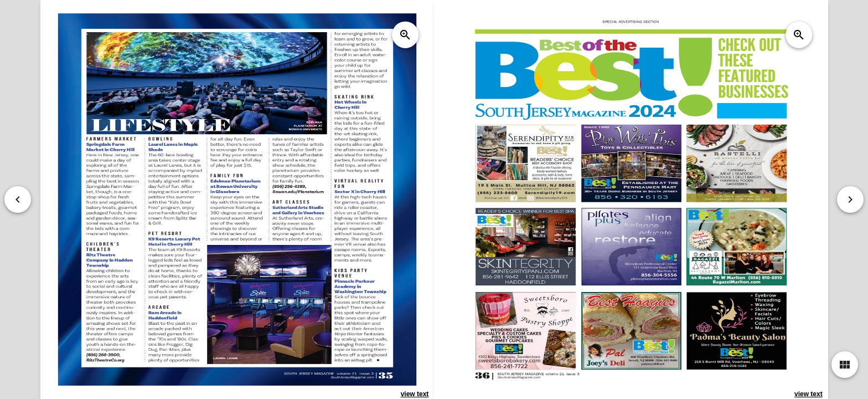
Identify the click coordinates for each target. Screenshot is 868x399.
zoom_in (405, 35)
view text (414, 394)
